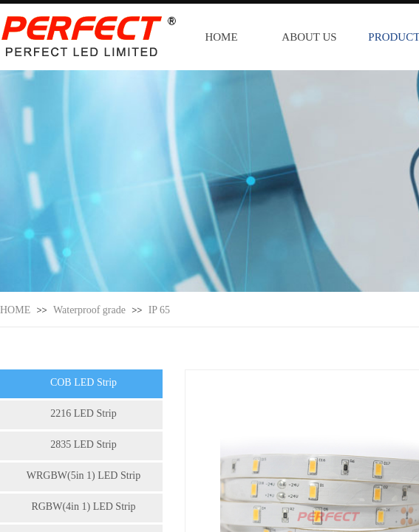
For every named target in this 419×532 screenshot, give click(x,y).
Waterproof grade (89, 310)
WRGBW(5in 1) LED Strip (84, 475)
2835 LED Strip (83, 444)
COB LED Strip (84, 382)
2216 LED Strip (83, 413)
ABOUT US (309, 37)
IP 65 (159, 310)
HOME (221, 37)
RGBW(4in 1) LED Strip (83, 507)
